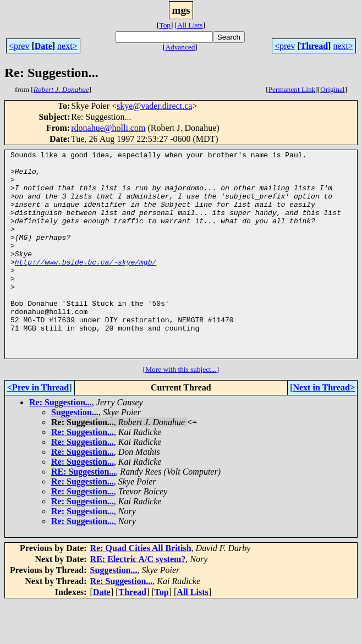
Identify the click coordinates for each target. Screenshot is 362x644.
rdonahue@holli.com (108, 128)
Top (165, 25)
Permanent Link (292, 89)
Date (43, 46)
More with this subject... (181, 411)
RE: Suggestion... (83, 513)
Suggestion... (75, 453)
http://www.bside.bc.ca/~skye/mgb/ (86, 285)
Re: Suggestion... (61, 444)
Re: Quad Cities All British (141, 589)
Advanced (180, 47)
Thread (314, 46)
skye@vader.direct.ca (154, 106)
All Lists (190, 25)
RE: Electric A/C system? (138, 600)
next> (67, 46)
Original (332, 89)
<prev (19, 46)
